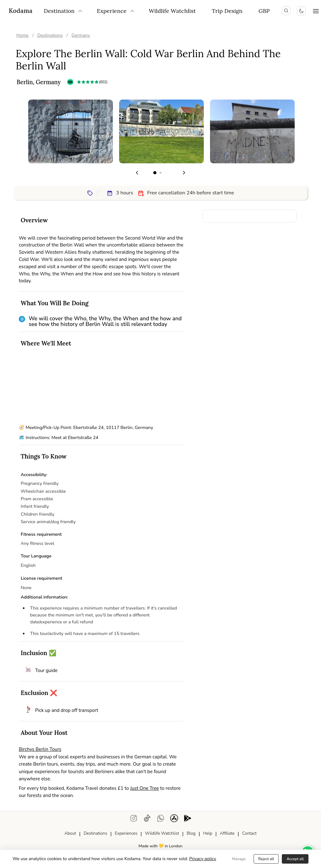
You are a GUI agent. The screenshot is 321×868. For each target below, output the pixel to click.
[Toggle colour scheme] (301, 11)
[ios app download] (174, 819)
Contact (249, 833)
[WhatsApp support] (161, 819)
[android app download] (188, 819)
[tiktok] (147, 819)
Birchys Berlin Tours (40, 749)
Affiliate (227, 833)
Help (208, 833)
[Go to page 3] (166, 173)
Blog (191, 833)
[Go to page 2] (160, 173)
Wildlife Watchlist (162, 833)
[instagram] (134, 819)
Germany (81, 35)
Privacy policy (203, 859)
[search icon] (286, 11)
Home (22, 35)
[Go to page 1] (155, 173)
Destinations (50, 35)
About (70, 833)
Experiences (126, 833)
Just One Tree (145, 788)
